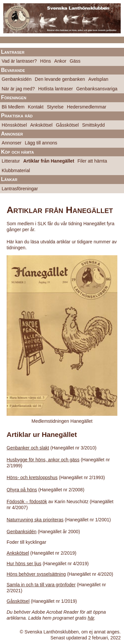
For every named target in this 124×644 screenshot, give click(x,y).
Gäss (75, 61)
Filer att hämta (92, 161)
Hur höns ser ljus (24, 564)
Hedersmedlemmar (86, 107)
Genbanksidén (17, 79)
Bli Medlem (13, 107)
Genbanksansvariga (97, 89)
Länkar (9, 179)
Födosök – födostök (27, 502)
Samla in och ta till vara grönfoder (41, 585)
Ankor (60, 61)
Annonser (12, 134)
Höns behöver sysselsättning (36, 574)
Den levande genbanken (60, 79)
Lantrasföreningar (20, 189)
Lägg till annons (41, 143)
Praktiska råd (17, 116)
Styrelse (55, 107)
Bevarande (13, 70)
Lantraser (13, 52)
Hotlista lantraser (55, 89)
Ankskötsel (41, 125)
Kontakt (36, 107)
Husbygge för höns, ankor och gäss (43, 460)
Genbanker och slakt (28, 448)
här (91, 618)
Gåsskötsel (67, 125)
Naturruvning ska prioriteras (35, 520)
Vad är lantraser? (19, 61)
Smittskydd (93, 125)
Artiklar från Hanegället (49, 161)
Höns (45, 61)
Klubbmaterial (16, 170)
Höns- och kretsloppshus (32, 477)
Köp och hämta (18, 152)
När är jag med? (18, 89)
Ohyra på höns (22, 490)
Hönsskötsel (14, 125)
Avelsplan (98, 79)
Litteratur (11, 161)
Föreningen (14, 97)
